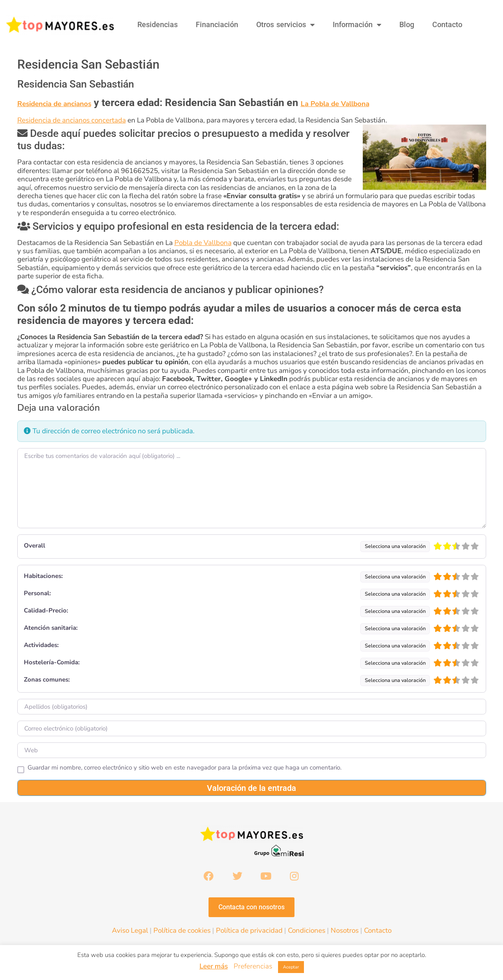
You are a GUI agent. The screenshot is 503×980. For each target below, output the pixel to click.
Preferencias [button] (253, 966)
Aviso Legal (130, 932)
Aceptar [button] (291, 967)
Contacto (447, 24)
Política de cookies (182, 932)
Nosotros (345, 932)
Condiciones (307, 932)
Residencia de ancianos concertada (72, 120)
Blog (407, 24)
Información (357, 25)
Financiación (217, 24)
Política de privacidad (249, 932)
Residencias (158, 24)
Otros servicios (285, 25)
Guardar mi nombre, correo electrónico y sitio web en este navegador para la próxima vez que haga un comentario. (184, 768)
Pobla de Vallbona (203, 243)
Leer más (214, 966)
